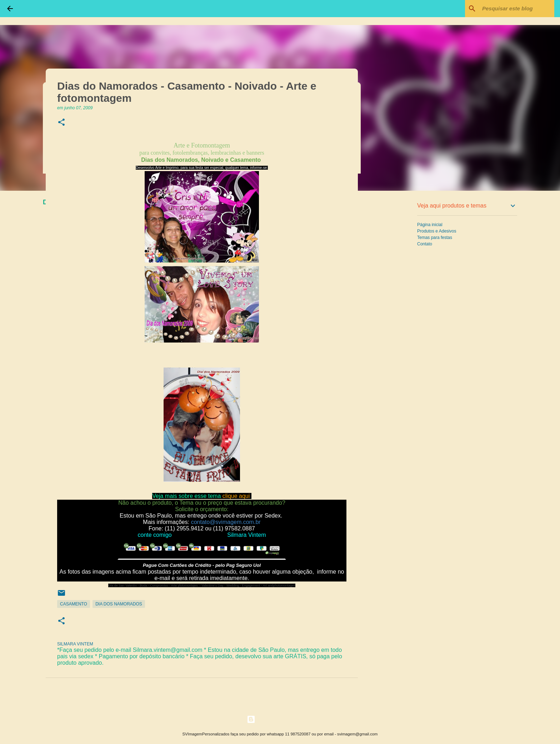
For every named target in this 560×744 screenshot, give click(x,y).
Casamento (74, 604)
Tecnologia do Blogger (280, 719)
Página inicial (430, 225)
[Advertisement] (394, 309)
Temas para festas (435, 238)
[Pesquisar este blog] (517, 9)
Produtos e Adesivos (437, 231)
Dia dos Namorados (119, 604)
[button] (61, 123)
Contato (425, 244)
